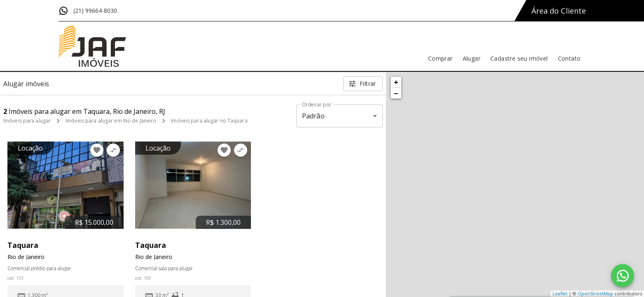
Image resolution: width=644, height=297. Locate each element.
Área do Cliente (559, 11)
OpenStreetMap (595, 293)
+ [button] (396, 82)
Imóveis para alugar (27, 121)
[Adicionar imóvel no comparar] (113, 150)
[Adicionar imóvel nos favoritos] (97, 150)
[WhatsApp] (623, 276)
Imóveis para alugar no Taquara (209, 121)
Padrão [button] (313, 116)
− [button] (396, 93)
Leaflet (560, 293)
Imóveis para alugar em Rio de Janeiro (111, 121)
